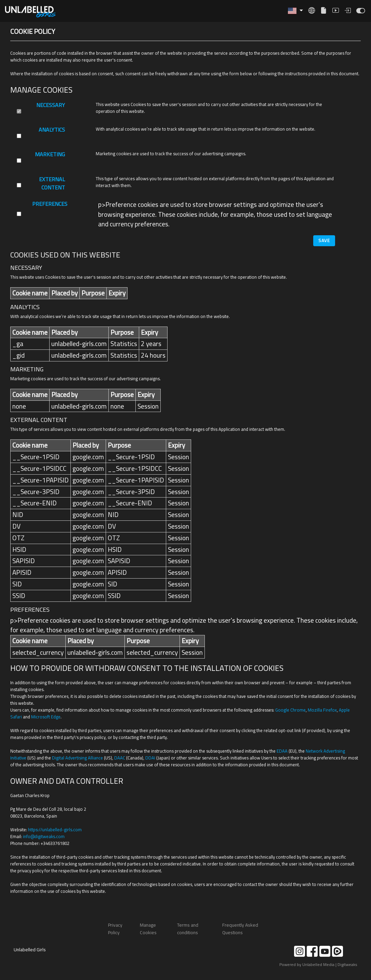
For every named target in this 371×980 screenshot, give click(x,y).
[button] (295, 11)
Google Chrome (290, 710)
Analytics (52, 130)
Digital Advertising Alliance (77, 758)
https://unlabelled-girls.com (55, 830)
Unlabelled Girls (30, 950)
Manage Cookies (148, 929)
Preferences (50, 204)
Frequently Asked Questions (240, 929)
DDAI (150, 758)
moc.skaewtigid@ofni (44, 836)
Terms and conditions (188, 929)
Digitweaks (347, 964)
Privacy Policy (115, 929)
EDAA (282, 751)
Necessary (51, 105)
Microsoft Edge (46, 717)
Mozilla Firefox (322, 710)
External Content (52, 184)
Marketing (50, 155)
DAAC (120, 758)
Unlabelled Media (318, 964)
